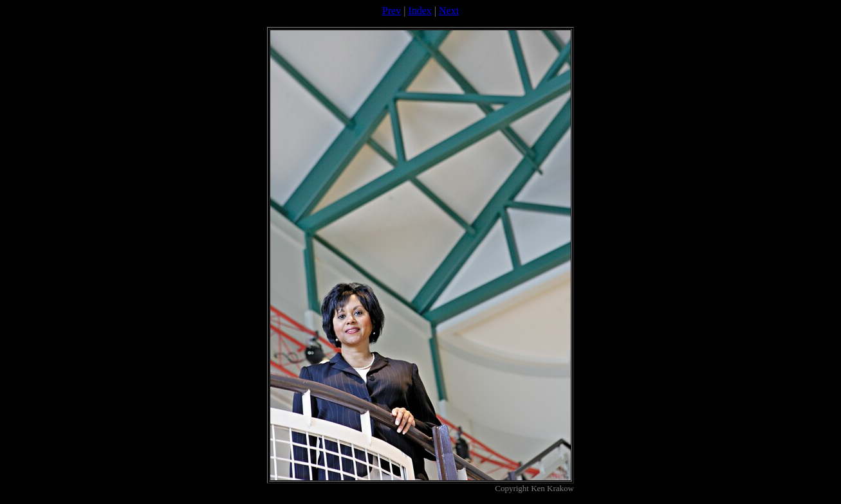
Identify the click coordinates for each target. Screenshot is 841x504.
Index (420, 11)
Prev (392, 11)
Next (449, 11)
